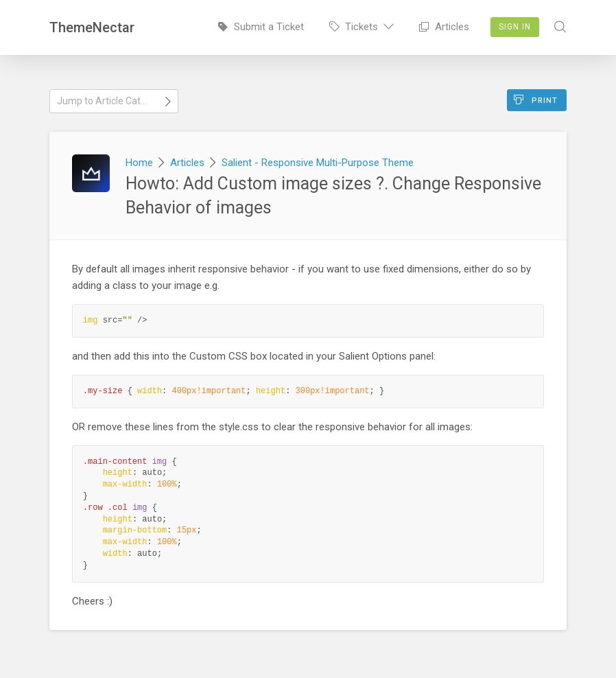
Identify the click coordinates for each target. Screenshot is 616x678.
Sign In (515, 27)
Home (139, 163)
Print (536, 100)
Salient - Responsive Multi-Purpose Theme (318, 163)
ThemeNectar (92, 27)
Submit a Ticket (261, 27)
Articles (444, 27)
